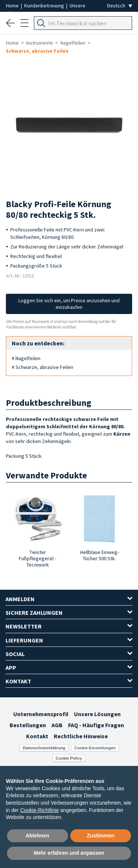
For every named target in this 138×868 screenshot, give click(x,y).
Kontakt (37, 736)
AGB (57, 725)
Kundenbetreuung (45, 6)
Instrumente (40, 43)
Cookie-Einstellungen (95, 748)
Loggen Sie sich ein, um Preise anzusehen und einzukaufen (69, 304)
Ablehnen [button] (38, 836)
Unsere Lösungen (97, 714)
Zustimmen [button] (101, 836)
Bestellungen (28, 725)
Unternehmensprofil (41, 714)
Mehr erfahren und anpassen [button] (69, 853)
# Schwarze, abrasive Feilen (43, 367)
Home (13, 6)
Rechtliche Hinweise (81, 736)
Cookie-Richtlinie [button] (40, 810)
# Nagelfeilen (26, 358)
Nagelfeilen (73, 43)
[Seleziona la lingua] (120, 6)
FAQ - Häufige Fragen (96, 725)
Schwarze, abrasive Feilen (37, 51)
